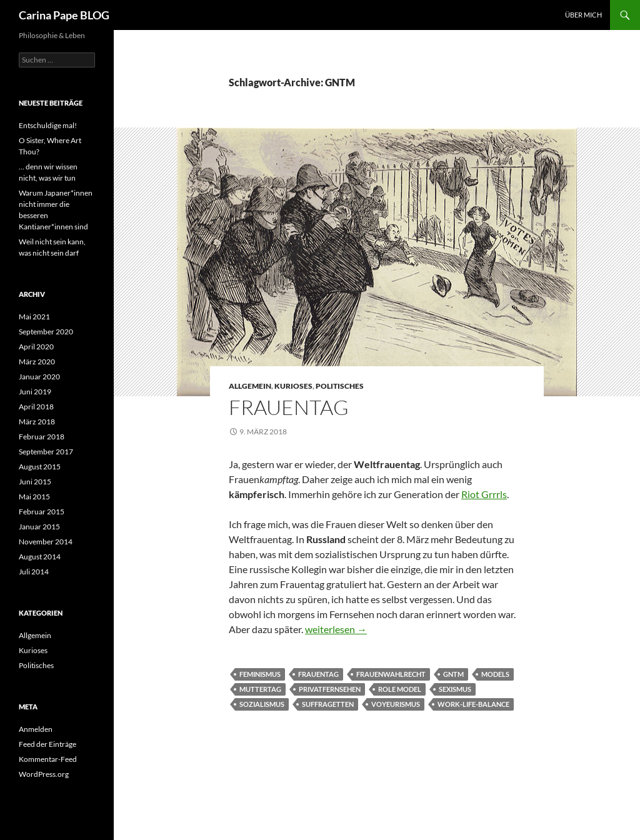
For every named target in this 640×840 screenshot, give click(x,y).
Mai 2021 (34, 317)
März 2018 (37, 422)
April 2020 (36, 347)
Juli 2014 (34, 572)
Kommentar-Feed (48, 759)
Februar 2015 (42, 512)
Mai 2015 (34, 497)
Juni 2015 (35, 482)
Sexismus (455, 689)
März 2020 (37, 362)
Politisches (340, 386)
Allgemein (250, 386)
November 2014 (46, 542)
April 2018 (36, 407)
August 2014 (40, 557)
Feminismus (260, 674)
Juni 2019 (35, 392)
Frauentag (289, 407)
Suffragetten (328, 704)
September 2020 (46, 332)
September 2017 (46, 452)
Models (495, 674)
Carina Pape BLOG (64, 15)
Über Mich (583, 15)
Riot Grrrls (484, 494)
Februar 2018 (42, 437)
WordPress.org (44, 774)
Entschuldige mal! (48, 125)
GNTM (453, 674)
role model (400, 689)
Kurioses (293, 386)
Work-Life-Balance (473, 704)
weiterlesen (336, 629)
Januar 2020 (39, 377)
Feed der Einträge (47, 744)
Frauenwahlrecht (391, 674)
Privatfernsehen (330, 689)
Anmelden (36, 729)
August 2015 (40, 467)
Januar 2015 (39, 527)
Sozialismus (262, 704)
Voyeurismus (396, 704)
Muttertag (260, 689)
